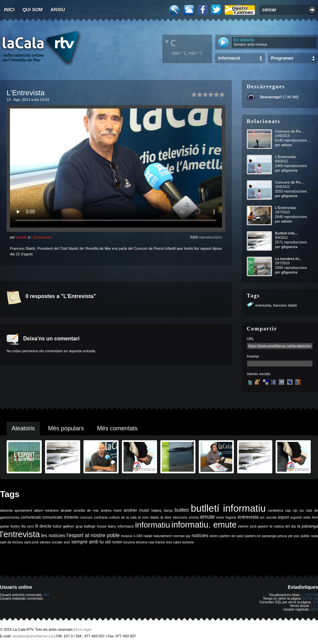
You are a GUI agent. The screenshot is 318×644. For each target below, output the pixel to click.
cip (295, 510)
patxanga (269, 536)
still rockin (113, 542)
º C (171, 43)
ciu (301, 510)
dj (162, 517)
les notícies (53, 536)
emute (207, 517)
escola (271, 517)
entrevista (263, 305)
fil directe (43, 526)
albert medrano (46, 510)
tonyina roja (145, 542)
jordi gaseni (259, 526)
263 (46, 595)
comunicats (31, 517)
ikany (112, 526)
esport (283, 517)
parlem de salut (231, 536)
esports (296, 517)
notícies (200, 536)
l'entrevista (20, 534)
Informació (229, 58)
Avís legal (83, 629)
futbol (57, 526)
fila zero (27, 526)
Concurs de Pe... (289, 131)
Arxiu (58, 10)
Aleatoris (23, 428)
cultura (114, 517)
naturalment (162, 536)
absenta (6, 510)
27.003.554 (310, 595)
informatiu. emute (204, 525)
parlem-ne (253, 536)
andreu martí (111, 510)
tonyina (129, 542)
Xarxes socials (259, 374)
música (127, 536)
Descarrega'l (271, 97)
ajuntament (23, 510)
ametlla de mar (86, 510)
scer (67, 542)
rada (315, 536)
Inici (9, 10)
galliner (69, 526)
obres (214, 536)
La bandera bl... (288, 259)
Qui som (33, 10)
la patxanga (308, 526)
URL (250, 339)
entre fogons (226, 517)
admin (22, 237)
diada (154, 517)
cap (288, 510)
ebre (168, 517)
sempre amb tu (87, 542)
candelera (275, 510)
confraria (101, 517)
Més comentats (117, 428)
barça (168, 510)
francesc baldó (285, 305)
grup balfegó (85, 526)
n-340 (138, 536)
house (102, 526)
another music (136, 510)
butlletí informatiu (228, 508)
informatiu (153, 525)
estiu (307, 517)
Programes (282, 58)
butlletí (182, 510)
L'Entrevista (42, 237)
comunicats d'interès (61, 517)
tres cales (174, 542)
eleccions (180, 517)
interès (243, 526)
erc (263, 517)
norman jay (182, 536)
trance (160, 542)
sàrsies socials (51, 542)
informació (126, 526)
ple (291, 536)
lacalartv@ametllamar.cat (33, 636)
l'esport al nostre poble (93, 535)
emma (194, 517)
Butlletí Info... (287, 233)
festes (15, 526)
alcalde (66, 510)
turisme (188, 542)
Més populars (66, 428)
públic (305, 536)
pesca (282, 536)
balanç (157, 510)
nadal (148, 536)
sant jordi (31, 542)
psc (297, 536)
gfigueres (290, 170)
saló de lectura (11, 542)
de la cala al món (135, 517)
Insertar (253, 356)
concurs (86, 517)
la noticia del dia (283, 526)
